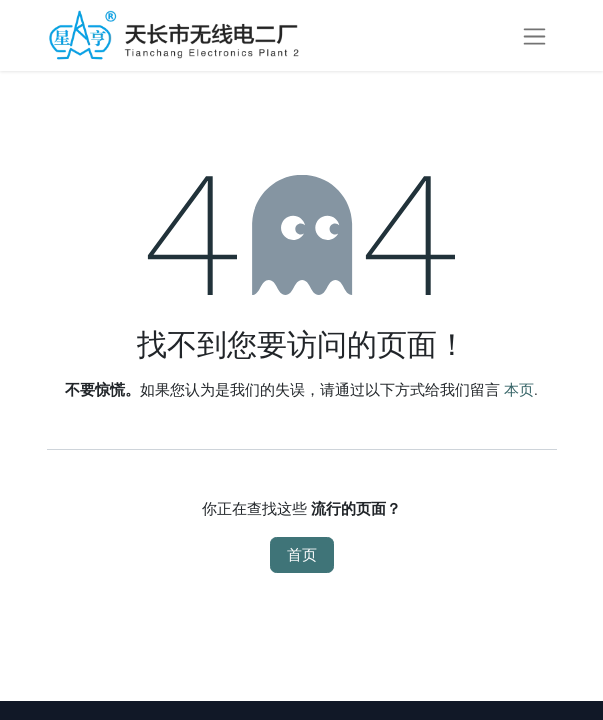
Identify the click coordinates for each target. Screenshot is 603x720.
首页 (302, 555)
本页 (519, 390)
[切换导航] (534, 35)
